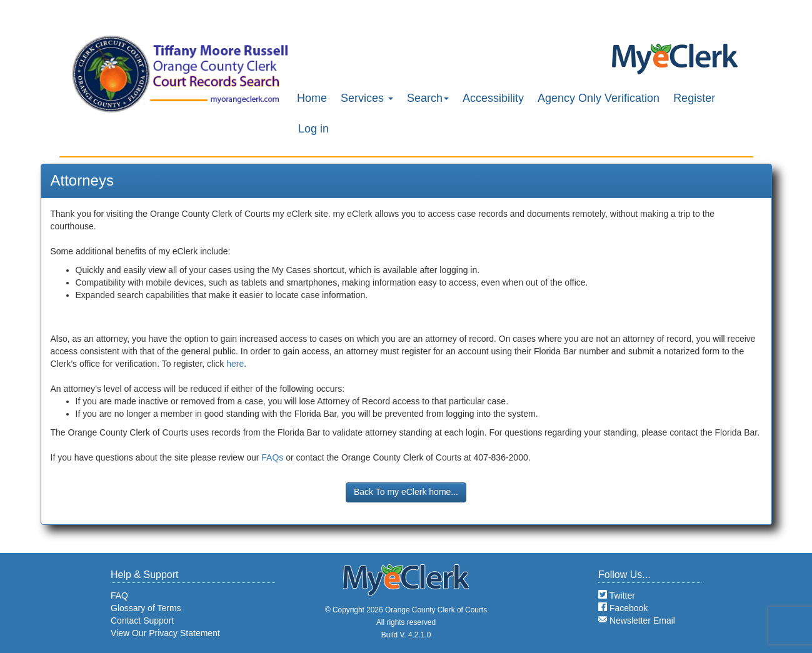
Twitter (617, 596)
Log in (313, 129)
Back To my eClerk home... (406, 492)
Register (694, 98)
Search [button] (428, 98)
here (235, 364)
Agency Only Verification (599, 98)
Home (312, 98)
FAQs (272, 457)
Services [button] (367, 98)
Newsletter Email (637, 621)
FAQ (119, 596)
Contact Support (142, 621)
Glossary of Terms (146, 608)
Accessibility (493, 98)
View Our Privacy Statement (165, 633)
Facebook (623, 608)
